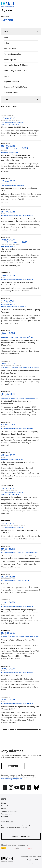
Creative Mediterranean (10, 124)
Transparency (7, 814)
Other (21, 459)
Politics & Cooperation (12, 54)
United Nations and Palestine (13, 676)
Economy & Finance (11, 93)
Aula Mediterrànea (26, 216)
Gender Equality (10, 60)
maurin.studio (37, 863)
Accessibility (25, 856)
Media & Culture (10, 49)
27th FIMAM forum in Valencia (13, 584)
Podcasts (5, 806)
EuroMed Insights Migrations (12, 779)
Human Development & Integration (14, 307)
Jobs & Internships (21, 836)
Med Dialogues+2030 (32, 368)
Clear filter (7, 20)
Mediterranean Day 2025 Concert (15, 127)
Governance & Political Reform (15, 87)
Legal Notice (32, 856)
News (4, 803)
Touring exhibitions (9, 811)
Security (6, 76)
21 (40, 729)
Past (15, 107)
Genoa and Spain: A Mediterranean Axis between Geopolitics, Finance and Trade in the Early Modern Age (21, 343)
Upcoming (6, 107)
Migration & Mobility (11, 82)
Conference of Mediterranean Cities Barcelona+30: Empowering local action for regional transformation (18, 158)
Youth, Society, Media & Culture (15, 71)
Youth (6, 38)
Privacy (39, 856)
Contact (5, 817)
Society (6, 43)
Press (4, 808)
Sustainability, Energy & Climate (16, 65)
